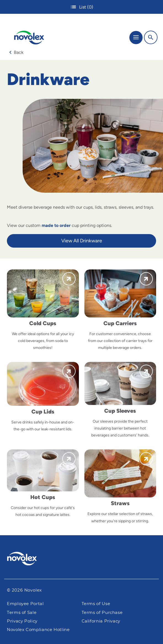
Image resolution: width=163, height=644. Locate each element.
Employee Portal (25, 604)
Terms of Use (96, 604)
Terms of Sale (22, 613)
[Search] (151, 37)
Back (16, 52)
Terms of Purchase (102, 613)
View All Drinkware (82, 241)
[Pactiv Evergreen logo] (82, 560)
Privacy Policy (22, 621)
